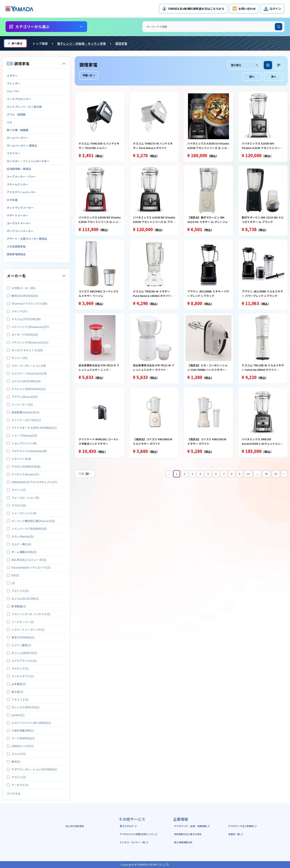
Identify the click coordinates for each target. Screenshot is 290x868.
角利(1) (14, 762)
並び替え (236, 65)
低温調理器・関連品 (19, 169)
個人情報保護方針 (183, 842)
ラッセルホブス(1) (20, 676)
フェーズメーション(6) (23, 498)
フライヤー (14, 153)
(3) (11, 583)
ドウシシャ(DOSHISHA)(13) (26, 389)
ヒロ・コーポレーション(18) (27, 366)
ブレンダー (14, 83)
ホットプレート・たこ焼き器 (24, 107)
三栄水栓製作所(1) (20, 730)
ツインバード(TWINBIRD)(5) (27, 529)
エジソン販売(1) (19, 645)
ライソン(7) (16, 490)
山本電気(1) (16, 684)
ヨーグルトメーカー (19, 223)
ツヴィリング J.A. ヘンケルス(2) (29, 614)
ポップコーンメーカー (20, 231)
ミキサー (12, 76)
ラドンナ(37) (17, 311)
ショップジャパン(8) (22, 443)
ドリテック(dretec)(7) (23, 474)
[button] (193, 9)
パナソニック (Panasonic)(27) (28, 327)
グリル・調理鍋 (16, 114)
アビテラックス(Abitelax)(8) (27, 451)
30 (266, 474)
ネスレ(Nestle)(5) (20, 536)
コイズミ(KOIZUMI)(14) (24, 381)
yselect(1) (16, 715)
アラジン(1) (16, 777)
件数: (88, 75)
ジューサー (14, 91)
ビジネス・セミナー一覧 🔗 (134, 842)
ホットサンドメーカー (20, 208)
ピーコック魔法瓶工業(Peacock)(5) (31, 521)
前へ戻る (15, 43)
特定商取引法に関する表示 (188, 834)
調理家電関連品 (16, 254)
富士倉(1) (15, 692)
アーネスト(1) (18, 785)
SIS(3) (13, 575)
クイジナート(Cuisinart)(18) (27, 373)
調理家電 (121, 43)
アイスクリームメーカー (22, 192)
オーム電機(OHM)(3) (22, 552)
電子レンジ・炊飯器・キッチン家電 (82, 43)
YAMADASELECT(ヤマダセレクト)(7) (32, 482)
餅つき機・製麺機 (18, 130)
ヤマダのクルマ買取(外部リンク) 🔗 (139, 834)
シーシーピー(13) (20, 404)
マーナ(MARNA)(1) (21, 738)
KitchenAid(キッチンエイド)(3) (29, 567)
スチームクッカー (18, 184)
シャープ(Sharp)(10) (22, 435)
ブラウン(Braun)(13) (22, 397)
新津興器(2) (16, 606)
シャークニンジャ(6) (22, 513)
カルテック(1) (18, 668)
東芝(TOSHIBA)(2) (21, 637)
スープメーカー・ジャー (21, 177)
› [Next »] (284, 474)
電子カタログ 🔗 (128, 826)
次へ (274, 77)
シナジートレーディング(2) (26, 630)
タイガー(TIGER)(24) (22, 335)
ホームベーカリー (18, 138)
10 (248, 474)
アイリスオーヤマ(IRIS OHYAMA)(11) (32, 428)
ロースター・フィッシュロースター (28, 161)
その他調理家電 (16, 246)
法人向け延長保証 (75, 826)
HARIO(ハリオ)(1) (20, 746)
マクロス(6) (16, 505)
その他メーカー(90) (21, 288)
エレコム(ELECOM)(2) (23, 599)
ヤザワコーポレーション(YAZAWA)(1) (32, 769)
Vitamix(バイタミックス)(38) (27, 304)
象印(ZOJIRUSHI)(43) (22, 296)
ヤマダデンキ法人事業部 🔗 (243, 826)
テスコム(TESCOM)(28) (24, 319)
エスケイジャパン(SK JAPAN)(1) (29, 723)
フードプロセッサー (19, 99)
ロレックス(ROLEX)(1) (23, 707)
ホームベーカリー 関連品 (22, 145)
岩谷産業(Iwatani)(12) (23, 412)
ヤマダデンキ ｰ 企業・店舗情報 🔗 (192, 826)
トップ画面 (40, 43)
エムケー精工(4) (19, 544)
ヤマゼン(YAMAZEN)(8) (24, 467)
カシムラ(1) (16, 754)
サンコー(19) (17, 358)
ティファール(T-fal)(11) (24, 420)
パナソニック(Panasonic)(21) (28, 342)
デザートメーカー (18, 215)
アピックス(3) (18, 591)
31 (276, 474)
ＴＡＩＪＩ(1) (18, 699)
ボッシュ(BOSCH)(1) (22, 653)
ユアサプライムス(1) (22, 661)
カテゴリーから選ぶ (32, 27)
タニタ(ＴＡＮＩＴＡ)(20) (25, 350)
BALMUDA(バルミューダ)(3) (27, 560)
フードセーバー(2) (20, 622)
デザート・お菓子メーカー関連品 (27, 239)
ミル (10, 122)
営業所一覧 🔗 (236, 834)
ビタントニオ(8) (19, 459)
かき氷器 (12, 200)
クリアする (14, 794)
